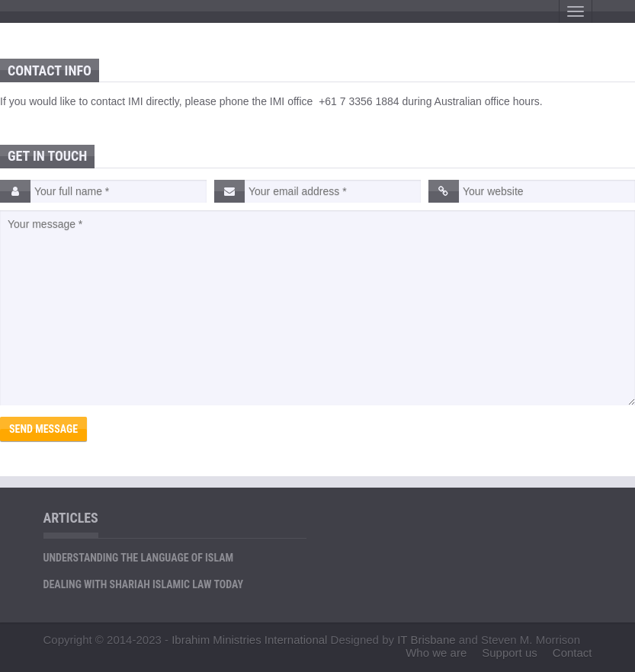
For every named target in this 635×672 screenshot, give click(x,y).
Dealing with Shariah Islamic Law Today (143, 584)
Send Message (43, 429)
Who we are (436, 653)
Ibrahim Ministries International (249, 640)
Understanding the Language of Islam (139, 558)
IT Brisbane (426, 640)
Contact (572, 653)
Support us (510, 653)
